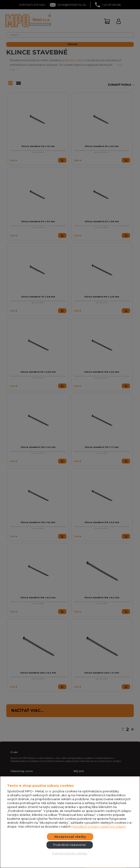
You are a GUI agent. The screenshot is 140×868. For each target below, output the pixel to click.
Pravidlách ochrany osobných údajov (99, 826)
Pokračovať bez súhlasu (70, 853)
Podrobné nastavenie (70, 845)
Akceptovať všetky (70, 837)
